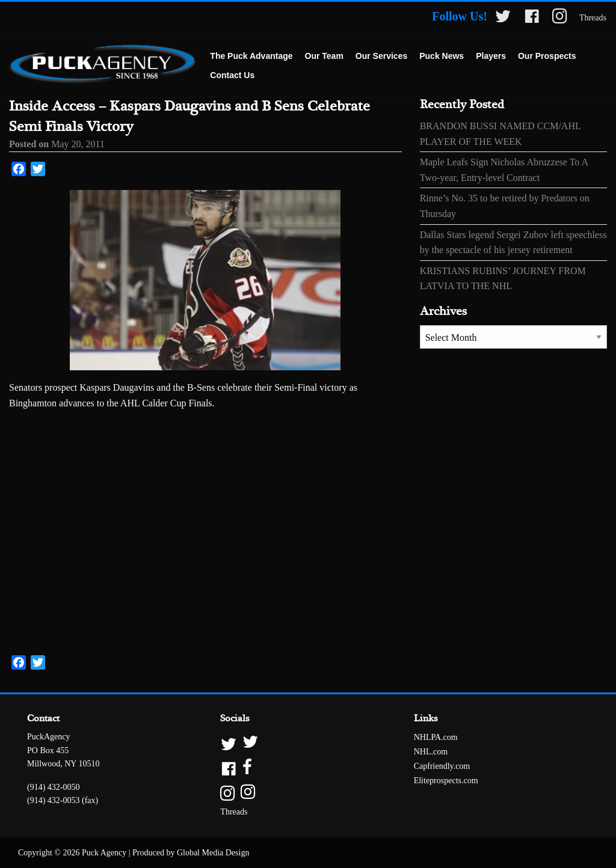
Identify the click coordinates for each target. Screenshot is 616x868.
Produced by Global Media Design (191, 853)
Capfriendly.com (442, 766)
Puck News (442, 56)
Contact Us (232, 75)
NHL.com (431, 752)
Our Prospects (547, 56)
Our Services (381, 56)
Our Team (324, 56)
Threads (593, 18)
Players (491, 56)
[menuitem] (251, 57)
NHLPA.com (436, 737)
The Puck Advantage (251, 56)
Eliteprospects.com (446, 781)
